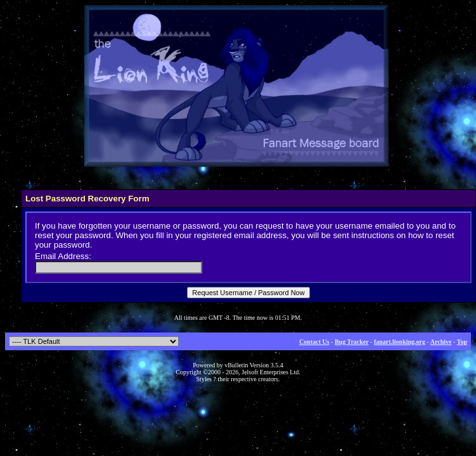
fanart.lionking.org (400, 342)
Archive (441, 342)
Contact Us (314, 342)
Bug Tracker (352, 342)
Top (462, 342)
